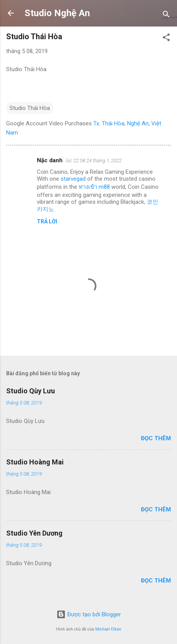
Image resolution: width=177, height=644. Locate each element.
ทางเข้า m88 (94, 187)
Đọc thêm (156, 438)
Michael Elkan (108, 629)
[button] (166, 39)
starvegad (73, 179)
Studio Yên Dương (34, 533)
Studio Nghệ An (57, 13)
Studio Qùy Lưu (31, 391)
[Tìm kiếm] (166, 16)
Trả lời (47, 221)
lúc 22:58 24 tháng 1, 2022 (94, 161)
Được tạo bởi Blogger (89, 614)
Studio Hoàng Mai (35, 462)
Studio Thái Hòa (30, 108)
